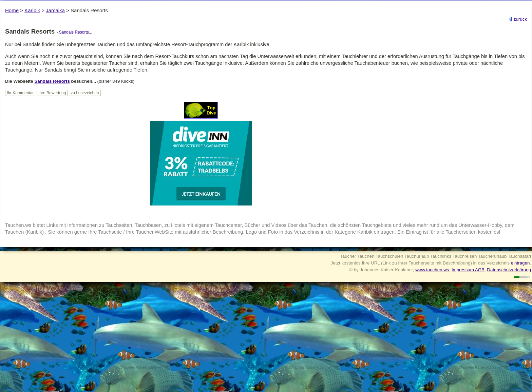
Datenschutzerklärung (509, 270)
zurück (518, 19)
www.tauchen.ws (432, 270)
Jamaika (55, 10)
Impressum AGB (468, 270)
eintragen (520, 263)
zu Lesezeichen (85, 93)
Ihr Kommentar (20, 93)
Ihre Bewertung (52, 93)
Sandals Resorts (74, 32)
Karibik (32, 10)
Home (12, 10)
